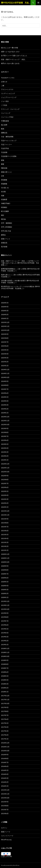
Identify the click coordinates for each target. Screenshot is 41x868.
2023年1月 (5, 460)
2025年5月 (5, 350)
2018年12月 (5, 648)
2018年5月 (5, 676)
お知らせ (4, 82)
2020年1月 (5, 597)
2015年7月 (5, 810)
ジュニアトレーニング (9, 97)
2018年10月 (5, 656)
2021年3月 (5, 542)
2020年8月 (5, 570)
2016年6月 (5, 766)
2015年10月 (5, 798)
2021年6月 (5, 531)
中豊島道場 (5, 121)
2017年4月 (5, 727)
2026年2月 (5, 314)
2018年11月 (5, 652)
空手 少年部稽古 (7, 227)
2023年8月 (5, 432)
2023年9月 (5, 428)
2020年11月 (5, 558)
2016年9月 (5, 755)
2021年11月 (5, 515)
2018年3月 (5, 684)
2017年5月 (5, 723)
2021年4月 (5, 538)
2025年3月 (5, 358)
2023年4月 (5, 448)
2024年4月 (5, 401)
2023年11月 (5, 421)
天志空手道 (5, 148)
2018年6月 (5, 672)
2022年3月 (5, 499)
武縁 (3, 196)
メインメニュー (38, 3)
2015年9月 (5, 802)
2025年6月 (5, 346)
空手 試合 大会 (6, 231)
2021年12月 (5, 511)
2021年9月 (5, 519)
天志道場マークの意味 (9, 156)
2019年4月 (5, 633)
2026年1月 (5, 318)
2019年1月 (5, 645)
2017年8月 (5, 711)
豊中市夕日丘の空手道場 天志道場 (16, 3)
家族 (3, 160)
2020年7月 (5, 574)
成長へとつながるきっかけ (10, 52)
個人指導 (4, 125)
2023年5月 (5, 444)
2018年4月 (5, 680)
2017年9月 (5, 707)
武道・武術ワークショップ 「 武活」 (14, 59)
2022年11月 (5, 468)
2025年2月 (5, 362)
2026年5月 (5, 303)
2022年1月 (5, 507)
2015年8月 (5, 806)
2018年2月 (5, 688)
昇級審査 (4, 184)
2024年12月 (5, 369)
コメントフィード (7, 836)
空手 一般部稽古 (7, 223)
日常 (3, 176)
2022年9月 (5, 476)
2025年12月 (5, 322)
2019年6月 (5, 625)
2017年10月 (5, 703)
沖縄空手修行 (6, 203)
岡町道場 (4, 168)
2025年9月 (5, 334)
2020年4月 (5, 586)
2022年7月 (5, 483)
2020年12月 (5, 554)
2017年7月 (5, 715)
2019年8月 (5, 617)
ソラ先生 (4, 105)
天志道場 (4, 152)
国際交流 (4, 133)
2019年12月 (5, 601)
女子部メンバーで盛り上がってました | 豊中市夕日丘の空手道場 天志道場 (20, 263)
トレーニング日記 (7, 117)
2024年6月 (5, 393)
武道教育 (4, 199)
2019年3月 (5, 637)
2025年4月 (5, 354)
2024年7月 (5, 389)
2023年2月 (5, 456)
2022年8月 (5, 480)
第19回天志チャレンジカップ (11, 286)
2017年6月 (5, 719)
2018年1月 (5, 692)
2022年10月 (5, 472)
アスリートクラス (7, 89)
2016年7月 (5, 762)
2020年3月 (5, 590)
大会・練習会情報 (7, 137)
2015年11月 (5, 794)
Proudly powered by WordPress (10, 865)
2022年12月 (5, 464)
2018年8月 (5, 664)
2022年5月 (5, 491)
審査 (3, 164)
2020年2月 (5, 593)
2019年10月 (5, 609)
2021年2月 (5, 546)
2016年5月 (5, 770)
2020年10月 (5, 562)
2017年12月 (5, 696)
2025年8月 (5, 338)
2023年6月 (5, 440)
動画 (3, 129)
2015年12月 (5, 790)
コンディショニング (8, 93)
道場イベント (6, 239)
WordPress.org (6, 840)
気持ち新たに (6, 275)
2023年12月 (5, 417)
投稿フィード (6, 832)
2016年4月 (5, 774)
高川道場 (4, 247)
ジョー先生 (5, 101)
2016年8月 (5, 758)
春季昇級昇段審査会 (8, 269)
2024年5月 (5, 397)
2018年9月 (5, 660)
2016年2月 (5, 782)
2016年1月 (5, 786)
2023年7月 (5, 436)
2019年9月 (5, 613)
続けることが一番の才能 (10, 48)
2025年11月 (5, 326)
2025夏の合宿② (7, 281)
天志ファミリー (6, 144)
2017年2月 (5, 735)
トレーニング (6, 113)
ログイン (4, 828)
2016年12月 (5, 743)
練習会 (3, 235)
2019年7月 (5, 621)
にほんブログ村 (6, 856)
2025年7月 (5, 342)
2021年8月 (5, 523)
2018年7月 (5, 668)
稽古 (3, 215)
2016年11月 (5, 747)
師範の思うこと (6, 172)
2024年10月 (5, 377)
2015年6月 (5, 813)
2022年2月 (5, 503)
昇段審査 (4, 180)
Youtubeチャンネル (8, 78)
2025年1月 (5, 366)
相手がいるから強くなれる (10, 63)
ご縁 (3, 86)
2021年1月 (5, 550)
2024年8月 (5, 385)
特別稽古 (4, 207)
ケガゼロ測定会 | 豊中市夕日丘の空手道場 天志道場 (20, 287)
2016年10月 (5, 751)
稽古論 (3, 219)
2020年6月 (5, 578)
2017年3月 (5, 731)
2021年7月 (5, 527)
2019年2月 (5, 641)
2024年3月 (5, 405)
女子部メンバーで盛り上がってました (14, 55)
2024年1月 (5, 413)
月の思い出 (5, 188)
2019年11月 (5, 605)
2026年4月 (5, 307)
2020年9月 (5, 566)
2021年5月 (5, 535)
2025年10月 (5, 330)
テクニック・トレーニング (10, 109)
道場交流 (4, 243)
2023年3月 (5, 452)
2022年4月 (5, 495)
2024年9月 (5, 381)
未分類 (3, 192)
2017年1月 (5, 739)
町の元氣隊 (5, 211)
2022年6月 (5, 487)
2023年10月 (5, 425)
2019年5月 (5, 629)
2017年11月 (5, 700)
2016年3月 (5, 778)
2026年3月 (5, 311)
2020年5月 (5, 582)
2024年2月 (5, 409)
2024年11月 (5, 373)
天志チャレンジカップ (9, 141)
